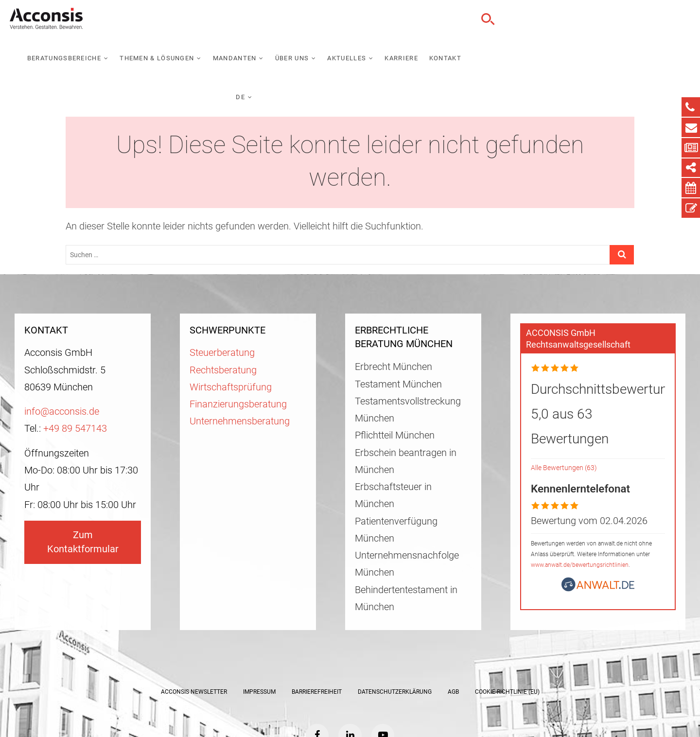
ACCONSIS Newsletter (194, 638)
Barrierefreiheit (317, 638)
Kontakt (612, 19)
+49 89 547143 (75, 375)
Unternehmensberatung (240, 368)
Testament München (398, 331)
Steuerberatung (222, 299)
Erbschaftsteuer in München (393, 442)
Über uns (459, 19)
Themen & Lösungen (324, 19)
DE (644, 19)
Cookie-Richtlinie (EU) (507, 638)
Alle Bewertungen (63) (564, 414)
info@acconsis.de (62, 358)
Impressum (259, 638)
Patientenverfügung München (396, 476)
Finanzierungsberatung (238, 351)
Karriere (569, 19)
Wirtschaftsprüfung (231, 334)
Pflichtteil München (395, 382)
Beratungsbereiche (231, 19)
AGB (453, 638)
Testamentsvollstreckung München (408, 356)
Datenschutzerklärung (395, 638)
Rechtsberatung (223, 317)
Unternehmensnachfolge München (407, 510)
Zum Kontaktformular (83, 489)
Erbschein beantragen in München (406, 408)
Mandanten (402, 19)
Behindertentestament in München (406, 545)
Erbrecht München (394, 313)
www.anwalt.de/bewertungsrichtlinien (580, 511)
